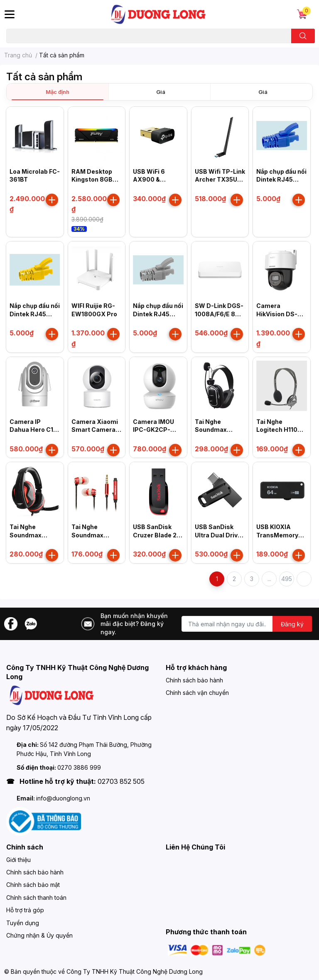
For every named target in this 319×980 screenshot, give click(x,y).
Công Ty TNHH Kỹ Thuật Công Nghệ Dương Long (135, 971)
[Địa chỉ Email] (247, 624)
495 (287, 579)
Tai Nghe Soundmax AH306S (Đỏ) (91, 535)
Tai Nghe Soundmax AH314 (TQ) (26, 535)
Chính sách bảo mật (33, 885)
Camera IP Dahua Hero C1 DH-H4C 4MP (31, 430)
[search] (303, 36)
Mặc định (58, 92)
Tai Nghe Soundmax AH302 (211, 430)
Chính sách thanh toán (36, 898)
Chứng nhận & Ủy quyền (39, 935)
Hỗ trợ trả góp (25, 910)
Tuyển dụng (23, 923)
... (269, 579)
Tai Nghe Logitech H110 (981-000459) (277, 430)
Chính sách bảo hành (194, 680)
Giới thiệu (18, 860)
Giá (161, 92)
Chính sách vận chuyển (197, 693)
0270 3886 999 (79, 767)
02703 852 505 (121, 781)
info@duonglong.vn (63, 798)
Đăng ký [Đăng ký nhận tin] (292, 624)
